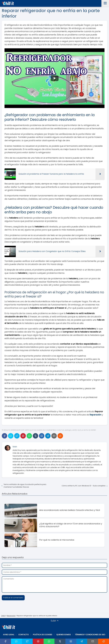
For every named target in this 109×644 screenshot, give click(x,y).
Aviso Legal (9, 635)
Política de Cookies (43, 635)
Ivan (15, 447)
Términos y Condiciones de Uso (90, 635)
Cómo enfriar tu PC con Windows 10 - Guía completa (84, 486)
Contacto (24, 635)
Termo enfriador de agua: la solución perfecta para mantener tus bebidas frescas (25, 486)
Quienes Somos (64, 635)
